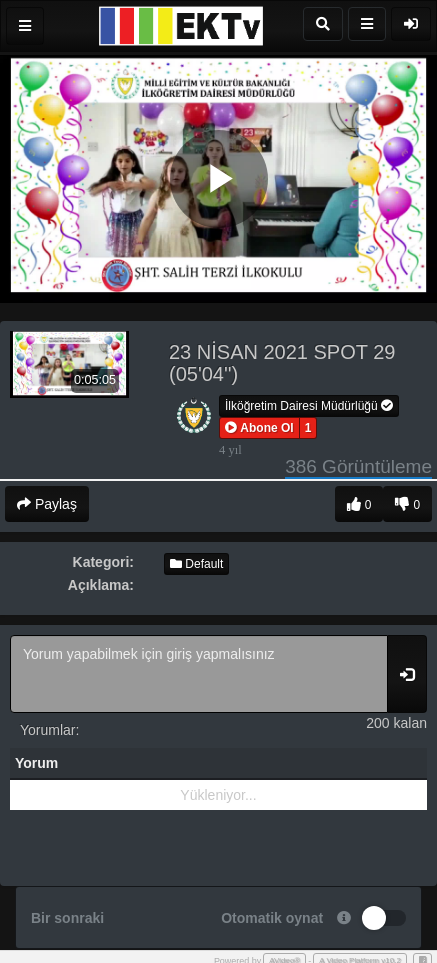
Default (196, 564)
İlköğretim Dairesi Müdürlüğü (309, 406)
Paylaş (47, 504)
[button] (259, 428)
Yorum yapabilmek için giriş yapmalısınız (199, 674)
